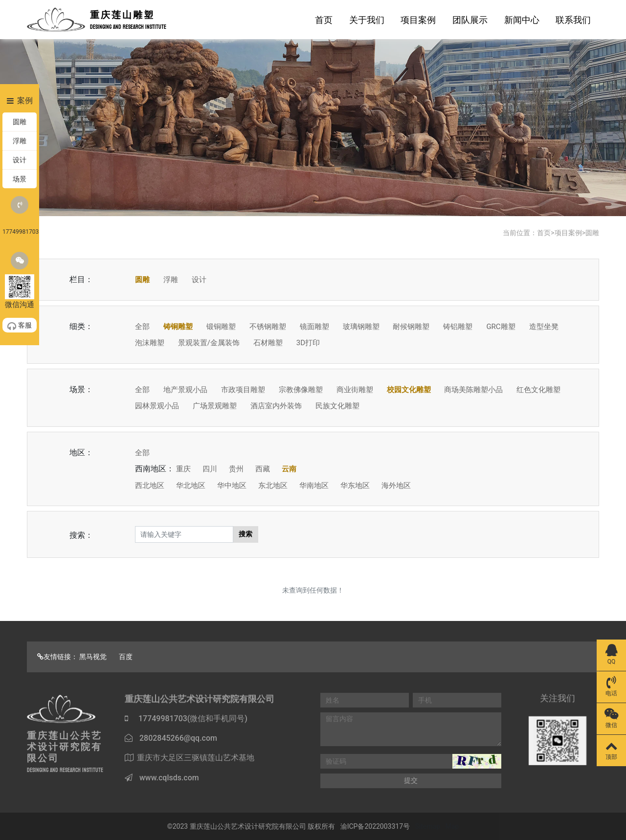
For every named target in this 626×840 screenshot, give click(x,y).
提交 (411, 780)
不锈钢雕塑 (268, 327)
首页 (324, 20)
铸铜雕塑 (178, 327)
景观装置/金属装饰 (209, 343)
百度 (126, 657)
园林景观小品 (157, 406)
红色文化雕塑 (538, 390)
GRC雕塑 (501, 327)
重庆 (183, 469)
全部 (142, 327)
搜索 (246, 534)
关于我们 (367, 20)
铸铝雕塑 (458, 327)
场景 (20, 179)
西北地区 (150, 486)
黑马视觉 (93, 657)
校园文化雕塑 (409, 390)
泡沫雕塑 (150, 343)
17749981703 (20, 216)
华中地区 (232, 486)
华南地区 (314, 486)
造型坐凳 (544, 327)
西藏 (263, 469)
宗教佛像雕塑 (301, 390)
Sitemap (428, 826)
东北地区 (273, 486)
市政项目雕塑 (243, 390)
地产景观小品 (185, 390)
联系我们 (573, 20)
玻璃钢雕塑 (361, 327)
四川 (210, 469)
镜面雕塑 (314, 327)
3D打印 (308, 343)
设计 (199, 280)
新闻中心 (522, 20)
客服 (20, 326)
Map (452, 826)
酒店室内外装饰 (276, 406)
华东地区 (355, 486)
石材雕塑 (268, 343)
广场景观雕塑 (215, 406)
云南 (289, 469)
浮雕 (171, 280)
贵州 (236, 469)
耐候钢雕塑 (411, 327)
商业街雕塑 (355, 390)
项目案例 (418, 20)
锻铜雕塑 (221, 327)
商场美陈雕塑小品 (473, 390)
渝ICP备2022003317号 (375, 826)
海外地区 (396, 486)
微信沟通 (20, 280)
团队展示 (470, 20)
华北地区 (191, 486)
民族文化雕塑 (337, 406)
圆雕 (592, 233)
